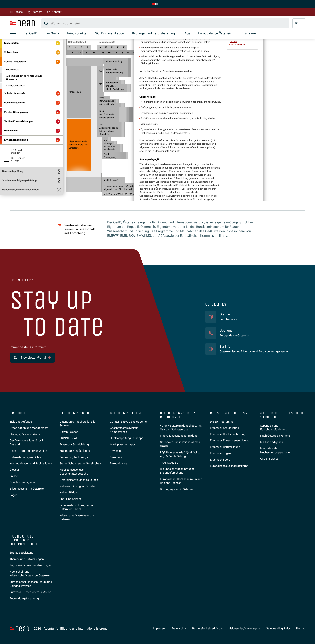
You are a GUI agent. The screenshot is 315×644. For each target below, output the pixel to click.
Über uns (226, 330)
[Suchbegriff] (165, 23)
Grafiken (226, 314)
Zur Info (225, 347)
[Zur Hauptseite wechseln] (157, 4)
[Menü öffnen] (13, 34)
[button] (299, 23)
